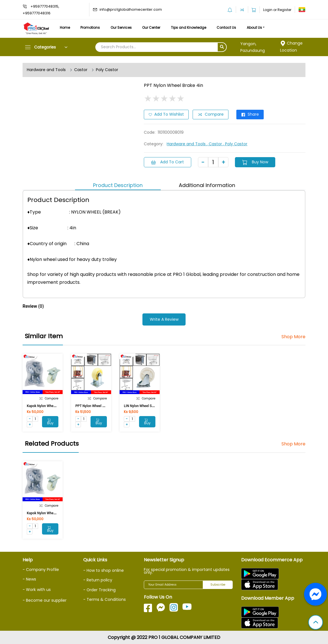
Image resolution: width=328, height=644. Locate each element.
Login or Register (277, 10)
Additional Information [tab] (207, 185)
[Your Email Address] (173, 584)
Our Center (152, 28)
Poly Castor (107, 70)
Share (250, 115)
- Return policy (98, 580)
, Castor (215, 144)
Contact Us (228, 28)
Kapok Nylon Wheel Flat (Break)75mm (56, 405)
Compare (211, 115)
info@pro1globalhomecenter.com (131, 9)
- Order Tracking (100, 589)
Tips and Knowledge (190, 28)
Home (65, 28)
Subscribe (218, 584)
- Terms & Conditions (104, 599)
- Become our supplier (45, 600)
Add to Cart (168, 162)
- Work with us (37, 589)
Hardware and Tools (46, 70)
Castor (81, 70)
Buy (50, 422)
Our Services (122, 28)
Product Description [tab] (118, 185)
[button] (316, 623)
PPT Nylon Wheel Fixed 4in (96, 405)
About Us (256, 28)
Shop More (293, 337)
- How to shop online (104, 570)
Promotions (91, 28)
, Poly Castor (235, 144)
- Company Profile (41, 569)
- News (29, 579)
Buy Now (255, 162)
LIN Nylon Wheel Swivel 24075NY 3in (152, 405)
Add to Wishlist (166, 115)
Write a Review (164, 319)
